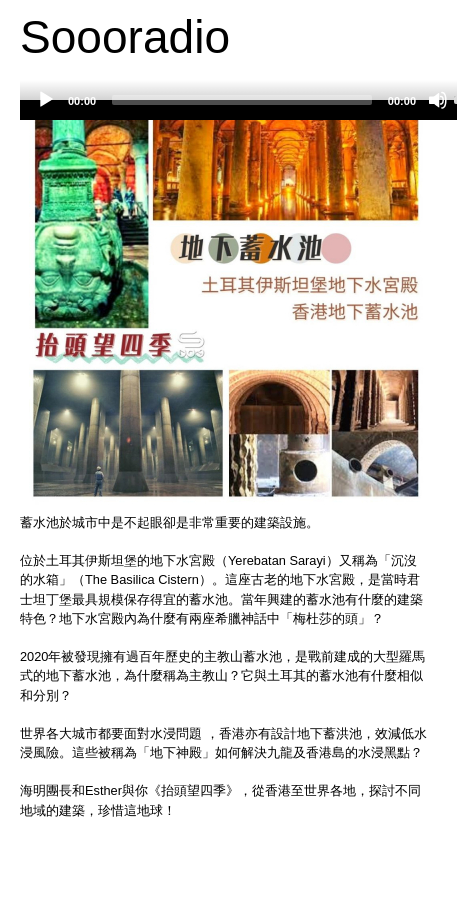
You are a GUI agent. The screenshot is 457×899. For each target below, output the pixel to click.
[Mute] (438, 100)
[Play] (46, 100)
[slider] (242, 100)
